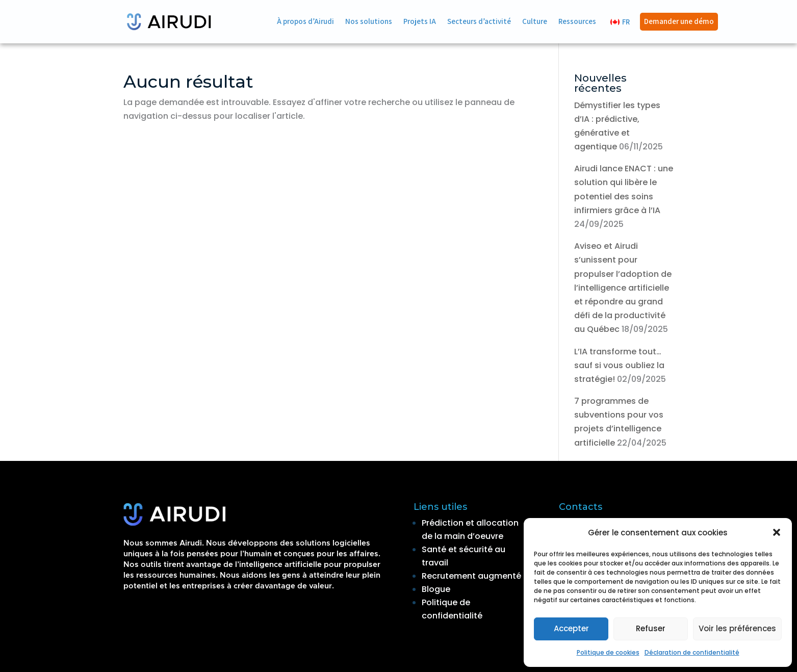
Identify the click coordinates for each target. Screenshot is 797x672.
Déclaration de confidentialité (692, 652)
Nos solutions (369, 21)
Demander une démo (679, 21)
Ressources (577, 21)
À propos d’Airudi (305, 21)
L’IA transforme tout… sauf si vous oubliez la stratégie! (619, 365)
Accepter (571, 628)
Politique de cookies (608, 652)
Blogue (436, 589)
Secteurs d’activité (479, 21)
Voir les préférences (737, 628)
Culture (535, 21)
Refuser (651, 628)
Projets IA (420, 21)
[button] (777, 532)
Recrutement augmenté (471, 576)
